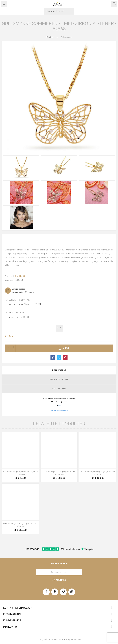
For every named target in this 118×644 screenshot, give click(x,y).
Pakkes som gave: (15, 313)
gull (60, 405)
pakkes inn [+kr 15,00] (18, 317)
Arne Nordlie (20, 276)
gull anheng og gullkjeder (67, 398)
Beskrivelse (59, 370)
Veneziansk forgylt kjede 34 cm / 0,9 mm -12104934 (20, 473)
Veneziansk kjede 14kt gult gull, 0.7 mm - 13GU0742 (59, 473)
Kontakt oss (59, 389)
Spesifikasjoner (59, 380)
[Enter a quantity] (8, 348)
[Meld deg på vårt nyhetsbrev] (59, 572)
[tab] (59, 370)
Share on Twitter (59, 358)
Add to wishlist (59, 328)
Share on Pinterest (65, 358)
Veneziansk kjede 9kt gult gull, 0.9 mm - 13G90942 (20, 525)
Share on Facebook (53, 358)
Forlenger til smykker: (18, 300)
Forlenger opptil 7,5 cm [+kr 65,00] (24, 304)
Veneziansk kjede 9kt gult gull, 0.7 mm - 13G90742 (98, 473)
